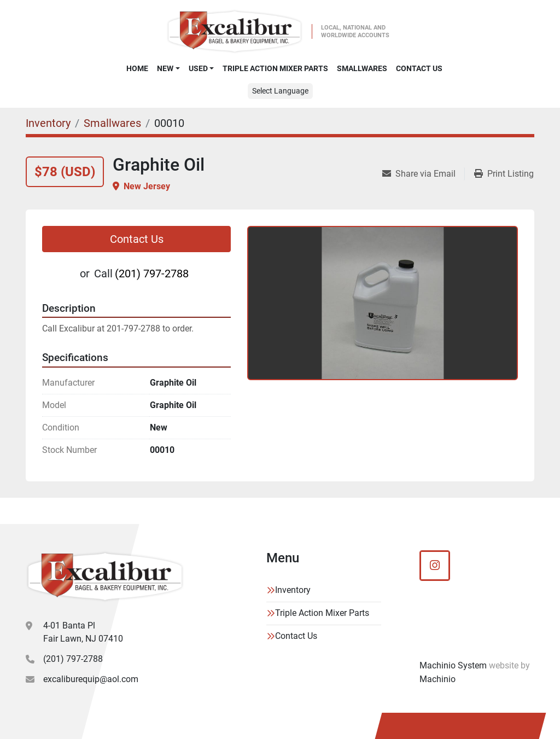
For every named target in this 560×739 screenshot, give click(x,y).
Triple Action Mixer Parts (275, 68)
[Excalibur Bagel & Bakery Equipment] (105, 577)
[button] (168, 68)
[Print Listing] (504, 174)
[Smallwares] (112, 123)
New (165, 68)
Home (137, 68)
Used (198, 68)
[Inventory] (48, 123)
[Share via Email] (423, 174)
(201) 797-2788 (152, 274)
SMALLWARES (362, 68)
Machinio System (453, 665)
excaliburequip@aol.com (91, 679)
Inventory (293, 590)
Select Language (280, 91)
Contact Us (419, 68)
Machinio (437, 679)
